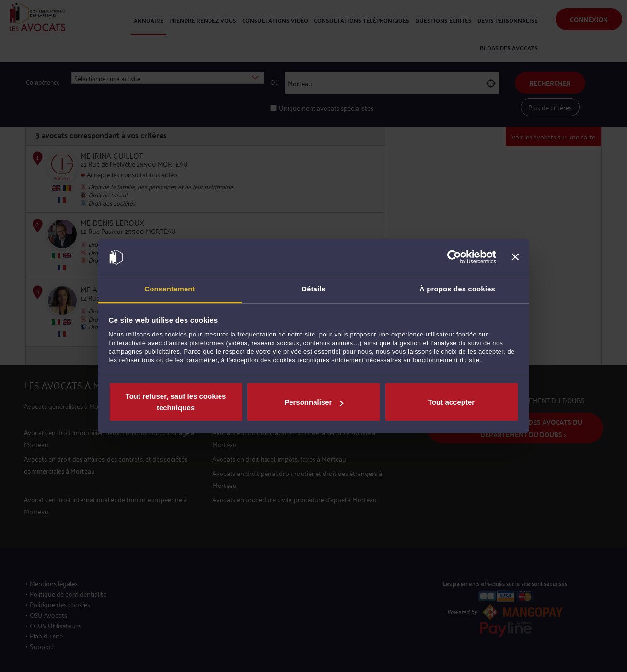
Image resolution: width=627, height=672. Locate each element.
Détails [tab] (313, 289)
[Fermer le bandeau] (515, 257)
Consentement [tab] (169, 289)
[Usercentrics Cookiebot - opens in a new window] (454, 257)
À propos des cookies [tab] (457, 289)
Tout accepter (451, 402)
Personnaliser (314, 402)
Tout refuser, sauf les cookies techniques (176, 402)
